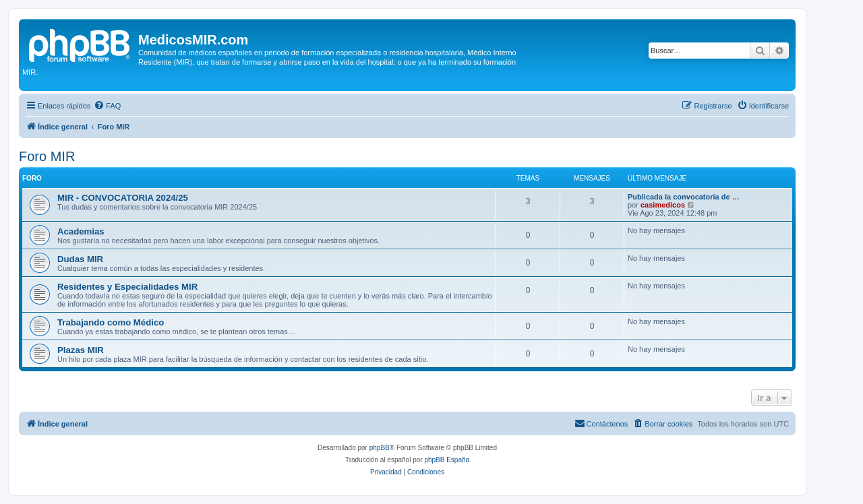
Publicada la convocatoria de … (684, 197)
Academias (81, 231)
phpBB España (447, 460)
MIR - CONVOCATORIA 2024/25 (123, 198)
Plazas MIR (81, 350)
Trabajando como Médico (111, 322)
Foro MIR (47, 156)
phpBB (380, 448)
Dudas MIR (80, 259)
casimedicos (663, 205)
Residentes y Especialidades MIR (127, 287)
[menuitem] (107, 106)
